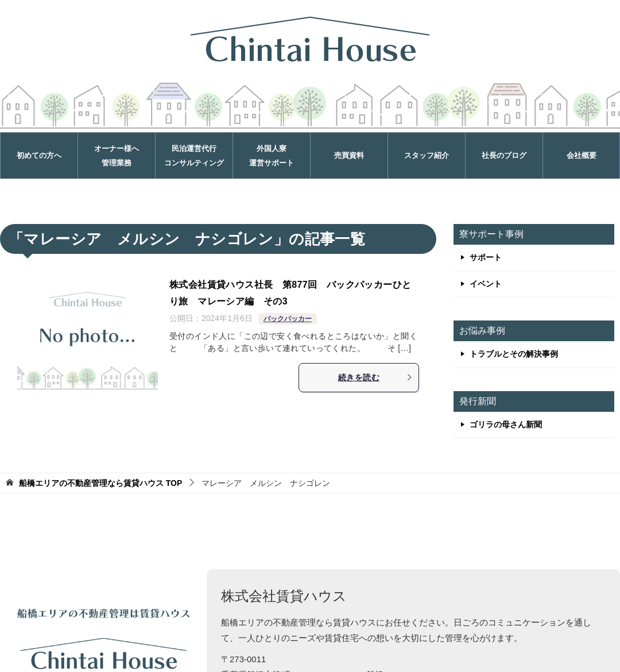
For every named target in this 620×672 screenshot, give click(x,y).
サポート (486, 257)
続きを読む (375, 377)
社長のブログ (504, 155)
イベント (486, 284)
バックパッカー (288, 319)
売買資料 (349, 155)
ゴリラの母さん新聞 (506, 424)
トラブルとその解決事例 (514, 354)
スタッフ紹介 (427, 155)
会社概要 (582, 155)
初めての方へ (39, 155)
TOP (100, 483)
